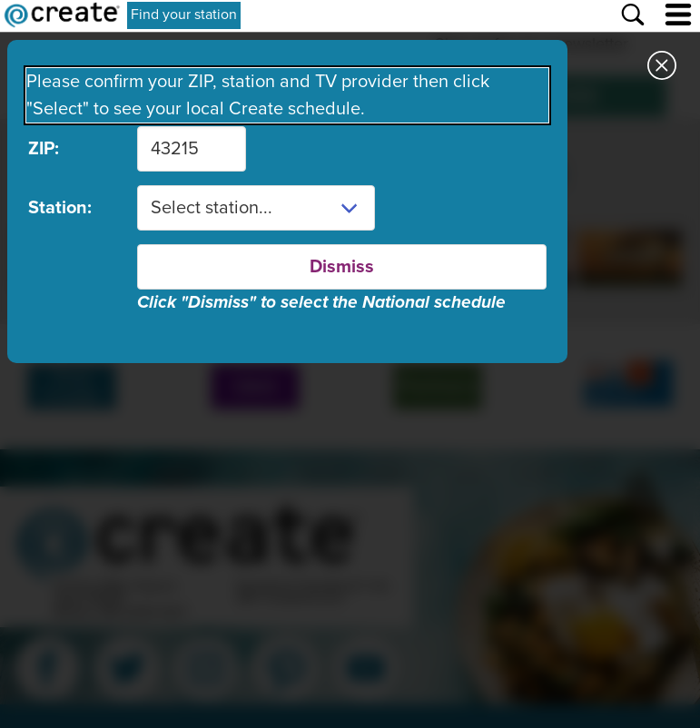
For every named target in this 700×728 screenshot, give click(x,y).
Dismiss (342, 267)
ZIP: (44, 149)
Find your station (184, 15)
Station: (60, 208)
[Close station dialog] (662, 68)
